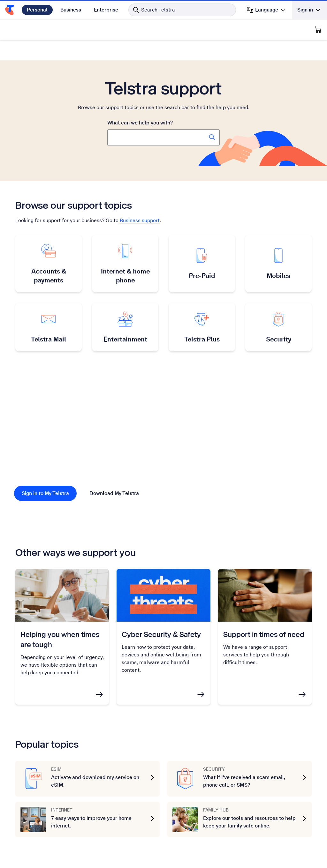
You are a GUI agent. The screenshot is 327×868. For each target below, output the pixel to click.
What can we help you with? (140, 123)
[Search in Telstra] (182, 10)
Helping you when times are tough (60, 639)
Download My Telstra (114, 493)
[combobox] (163, 138)
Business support (140, 220)
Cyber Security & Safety (161, 634)
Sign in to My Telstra (45, 493)
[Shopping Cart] (318, 30)
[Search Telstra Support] (212, 137)
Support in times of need (264, 634)
